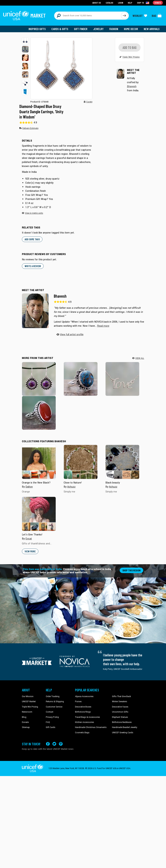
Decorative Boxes (83, 707)
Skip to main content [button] (83, 0)
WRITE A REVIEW (33, 266)
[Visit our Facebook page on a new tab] (48, 744)
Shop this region (131, 571)
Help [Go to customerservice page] (130, 3)
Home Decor (131, 29)
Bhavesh (60, 297)
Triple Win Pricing (30, 707)
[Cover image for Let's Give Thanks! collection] (39, 514)
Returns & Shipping (55, 702)
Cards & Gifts (60, 29)
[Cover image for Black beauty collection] (122, 462)
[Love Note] (122, 379)
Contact (50, 712)
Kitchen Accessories (85, 723)
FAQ (48, 723)
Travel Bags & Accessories (87, 717)
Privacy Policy (52, 717)
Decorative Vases (120, 707)
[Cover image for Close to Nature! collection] (81, 462)
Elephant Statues (120, 717)
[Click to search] (124, 16)
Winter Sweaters (120, 702)
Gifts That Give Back (121, 697)
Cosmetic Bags (82, 733)
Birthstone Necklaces (122, 723)
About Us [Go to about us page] (97, 3)
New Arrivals (152, 29)
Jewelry (98, 29)
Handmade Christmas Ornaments (91, 728)
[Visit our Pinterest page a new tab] (61, 744)
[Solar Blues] (81, 379)
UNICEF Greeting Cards (123, 733)
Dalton (29, 487)
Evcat (29, 539)
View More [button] (30, 552)
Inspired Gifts (37, 29)
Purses (78, 702)
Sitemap (26, 728)
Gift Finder (81, 29)
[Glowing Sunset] (39, 413)
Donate (25, 723)
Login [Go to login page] (121, 3)
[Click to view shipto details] (143, 3)
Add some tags (32, 240)
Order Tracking (53, 697)
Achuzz (71, 487)
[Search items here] (88, 16)
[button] (25, 41)
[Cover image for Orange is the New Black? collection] (39, 462)
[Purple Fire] (39, 379)
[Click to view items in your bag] (157, 16)
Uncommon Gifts (120, 712)
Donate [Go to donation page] (158, 3)
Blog (24, 717)
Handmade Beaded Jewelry (125, 728)
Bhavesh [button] (132, 90)
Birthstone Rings (83, 712)
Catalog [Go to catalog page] (109, 3)
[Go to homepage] (24, 16)
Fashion (114, 29)
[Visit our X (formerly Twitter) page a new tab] (54, 744)
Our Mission (28, 697)
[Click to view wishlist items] (140, 16)
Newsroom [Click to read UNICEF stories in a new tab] (27, 712)
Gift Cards (51, 728)
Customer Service (54, 707)
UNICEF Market (29, 702)
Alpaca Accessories (84, 697)
